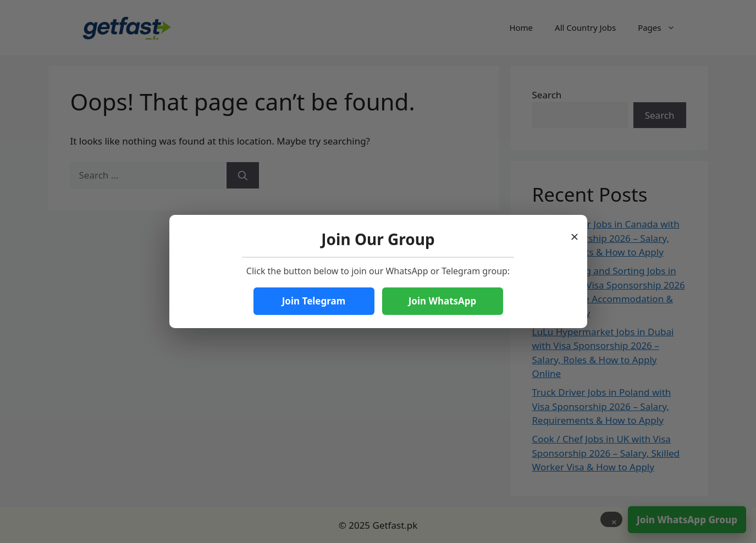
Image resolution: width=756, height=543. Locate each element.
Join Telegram (314, 301)
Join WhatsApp (443, 301)
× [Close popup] (575, 233)
